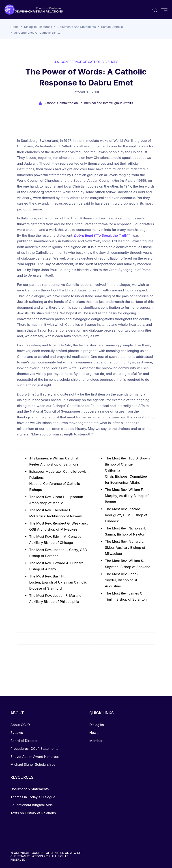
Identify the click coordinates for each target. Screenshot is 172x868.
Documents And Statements (76, 27)
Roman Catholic (112, 27)
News (94, 733)
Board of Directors (25, 741)
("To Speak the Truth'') (102, 235)
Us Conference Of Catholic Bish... (37, 33)
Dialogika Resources (38, 27)
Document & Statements (30, 789)
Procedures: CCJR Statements (34, 749)
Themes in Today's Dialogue (33, 797)
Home (15, 27)
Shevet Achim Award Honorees (35, 757)
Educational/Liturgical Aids (32, 805)
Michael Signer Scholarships (33, 764)
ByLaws (17, 733)
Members (97, 741)
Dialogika (97, 725)
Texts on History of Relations (33, 813)
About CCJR (20, 725)
